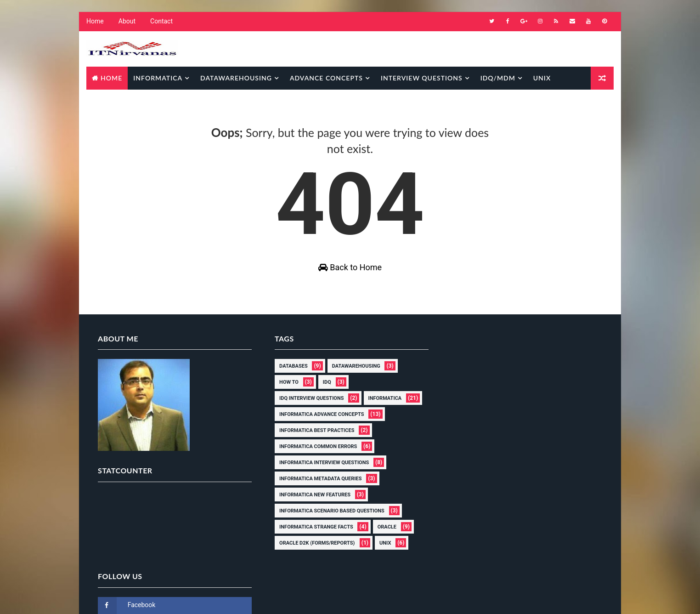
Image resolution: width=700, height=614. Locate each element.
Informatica (157, 78)
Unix (542, 78)
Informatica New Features (311, 502)
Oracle (383, 534)
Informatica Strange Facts (313, 534)
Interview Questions (421, 78)
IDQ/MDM (497, 78)
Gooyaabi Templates (258, 598)
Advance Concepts (326, 78)
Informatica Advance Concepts (318, 421)
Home (95, 23)
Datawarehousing (236, 78)
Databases (290, 373)
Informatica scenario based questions (328, 518)
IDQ (323, 389)
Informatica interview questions (320, 469)
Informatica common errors (314, 453)
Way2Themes (164, 598)
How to (285, 389)
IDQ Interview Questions (308, 405)
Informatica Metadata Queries (317, 486)
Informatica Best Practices (313, 437)
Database (109, 101)
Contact (161, 23)
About (127, 23)
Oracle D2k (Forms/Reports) (313, 550)
